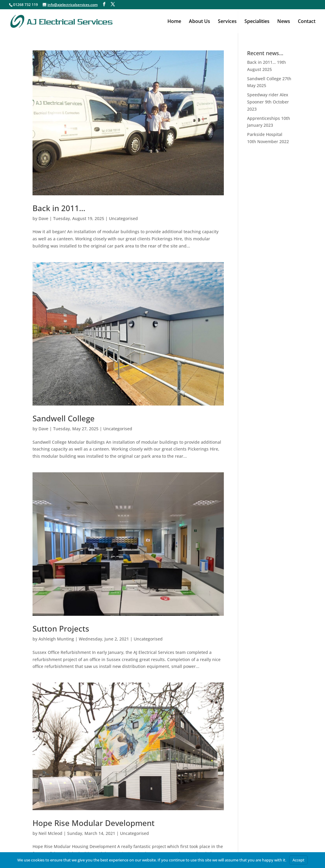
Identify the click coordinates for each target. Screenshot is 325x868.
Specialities (257, 22)
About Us (200, 22)
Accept (298, 860)
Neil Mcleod (50, 833)
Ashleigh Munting (56, 639)
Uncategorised (123, 218)
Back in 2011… (59, 208)
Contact (307, 22)
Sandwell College (64, 418)
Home (174, 22)
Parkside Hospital (265, 134)
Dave (43, 218)
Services (227, 22)
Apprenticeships (264, 118)
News (284, 22)
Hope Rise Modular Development (94, 823)
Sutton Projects (61, 629)
